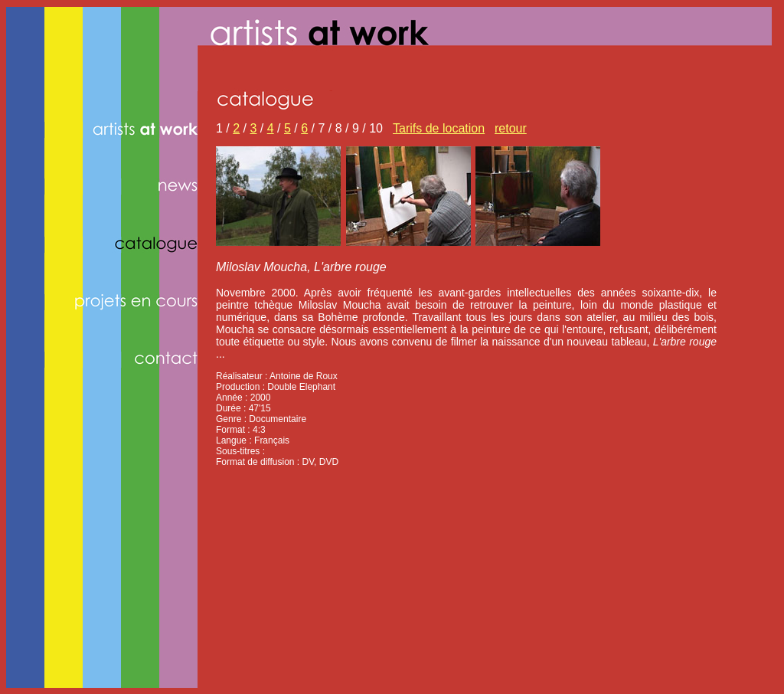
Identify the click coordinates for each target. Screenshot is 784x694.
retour (511, 128)
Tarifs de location (439, 128)
